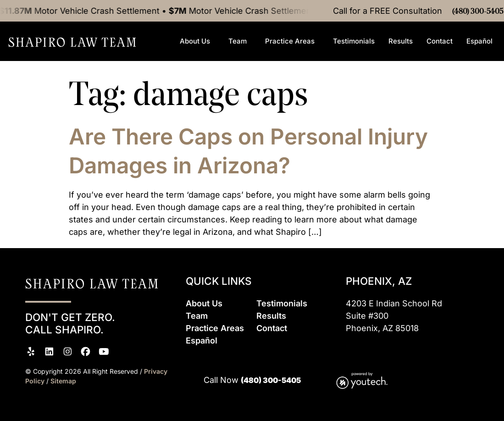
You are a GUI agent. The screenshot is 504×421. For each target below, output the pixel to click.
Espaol (202, 341)
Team (240, 54)
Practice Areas (292, 54)
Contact (440, 53)
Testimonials (354, 53)
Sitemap (63, 381)
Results (401, 53)
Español (482, 54)
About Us (197, 54)
